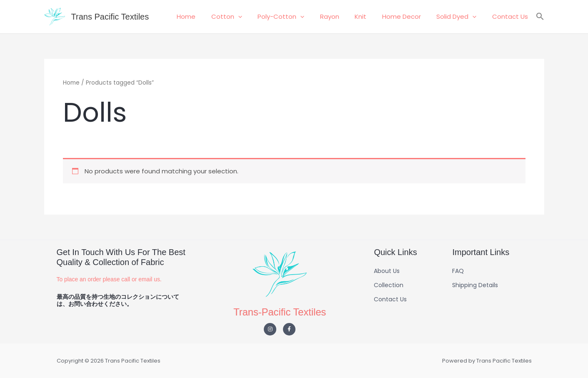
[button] (259, 17)
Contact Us (512, 16)
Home (210, 16)
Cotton (247, 17)
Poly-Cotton (298, 17)
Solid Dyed (461, 17)
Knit (372, 16)
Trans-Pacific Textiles (280, 312)
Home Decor (409, 16)
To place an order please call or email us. (110, 279)
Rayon (344, 16)
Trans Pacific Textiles (110, 17)
